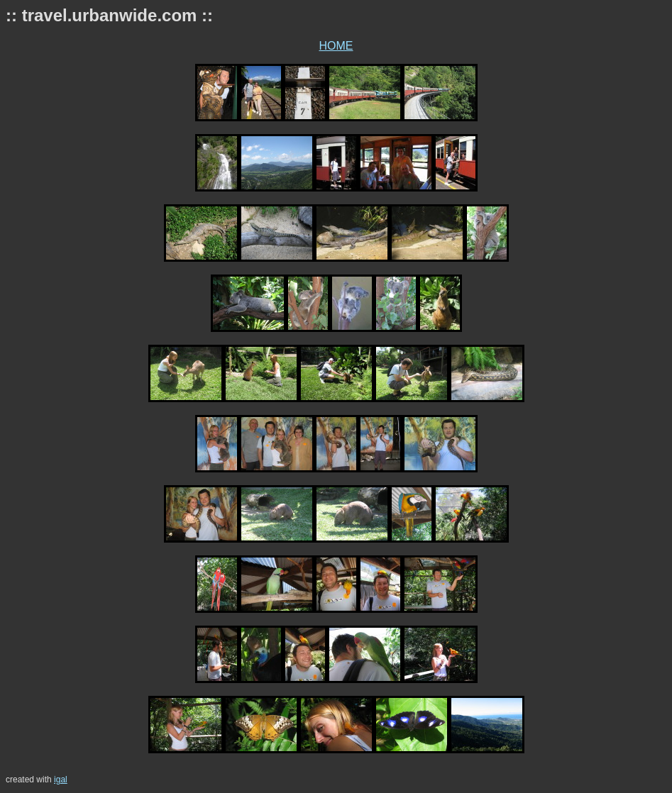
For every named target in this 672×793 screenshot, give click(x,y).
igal (61, 780)
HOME (336, 46)
